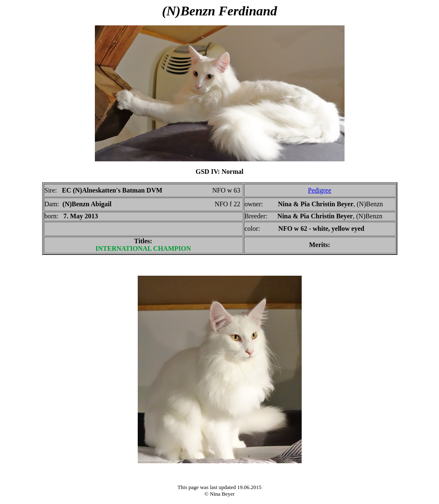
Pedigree (320, 190)
